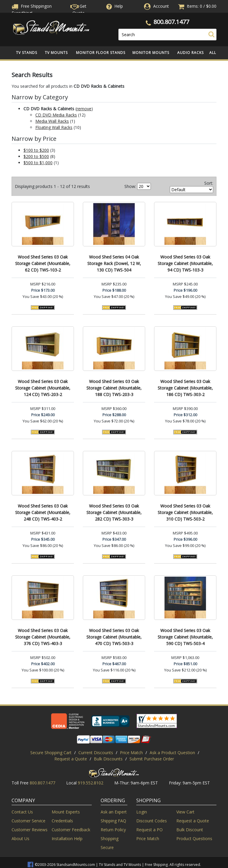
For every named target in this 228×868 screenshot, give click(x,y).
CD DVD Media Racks (56, 115)
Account (161, 6)
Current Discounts (96, 753)
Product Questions (194, 839)
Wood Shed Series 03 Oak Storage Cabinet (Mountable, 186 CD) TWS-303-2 (185, 388)
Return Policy (113, 830)
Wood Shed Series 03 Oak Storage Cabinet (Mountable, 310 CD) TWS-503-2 (185, 512)
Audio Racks (190, 53)
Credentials (62, 821)
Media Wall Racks (52, 121)
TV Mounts (56, 53)
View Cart (185, 812)
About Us (20, 839)
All (213, 53)
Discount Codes (152, 821)
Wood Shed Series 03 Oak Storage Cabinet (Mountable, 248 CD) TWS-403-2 (43, 512)
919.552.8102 (91, 783)
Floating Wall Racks (54, 127)
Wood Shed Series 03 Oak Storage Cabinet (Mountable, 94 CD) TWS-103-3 (185, 263)
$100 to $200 (36, 150)
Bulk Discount (190, 830)
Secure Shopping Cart (51, 753)
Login (142, 812)
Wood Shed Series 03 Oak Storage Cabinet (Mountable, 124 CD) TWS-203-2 (43, 388)
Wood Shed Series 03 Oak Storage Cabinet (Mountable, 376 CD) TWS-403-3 (43, 637)
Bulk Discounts (108, 759)
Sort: (209, 183)
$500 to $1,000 (38, 163)
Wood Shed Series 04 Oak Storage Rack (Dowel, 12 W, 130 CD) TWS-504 (114, 263)
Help (114, 6)
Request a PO (149, 830)
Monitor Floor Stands (101, 53)
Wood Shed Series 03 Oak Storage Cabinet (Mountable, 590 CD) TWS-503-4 (185, 637)
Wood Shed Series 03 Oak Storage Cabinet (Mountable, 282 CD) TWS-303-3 (114, 512)
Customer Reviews (30, 830)
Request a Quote (71, 759)
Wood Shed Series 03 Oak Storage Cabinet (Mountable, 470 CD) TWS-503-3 (114, 637)
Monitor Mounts (151, 53)
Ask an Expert (114, 812)
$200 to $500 (36, 156)
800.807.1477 (171, 22)
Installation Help (67, 839)
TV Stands (27, 53)
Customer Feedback (71, 830)
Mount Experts (66, 812)
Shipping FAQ (113, 821)
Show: (130, 186)
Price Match (131, 753)
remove (84, 109)
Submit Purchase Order (152, 759)
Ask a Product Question (172, 753)
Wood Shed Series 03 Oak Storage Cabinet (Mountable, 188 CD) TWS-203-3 (114, 388)
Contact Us (22, 812)
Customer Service (28, 821)
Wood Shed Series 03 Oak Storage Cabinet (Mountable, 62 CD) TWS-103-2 (43, 263)
